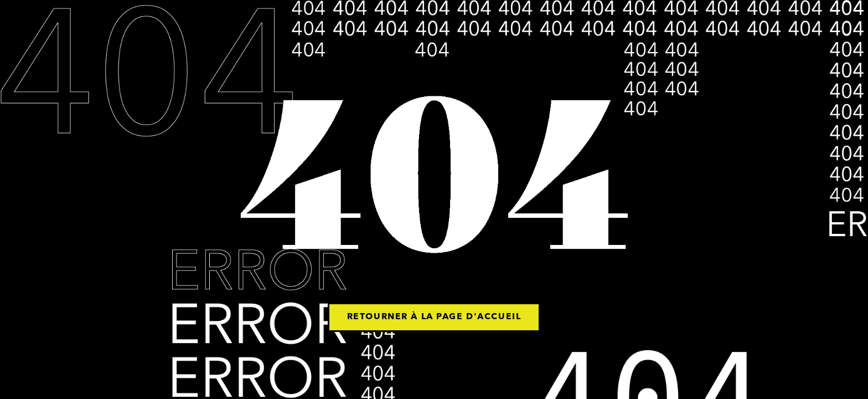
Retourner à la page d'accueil (434, 317)
